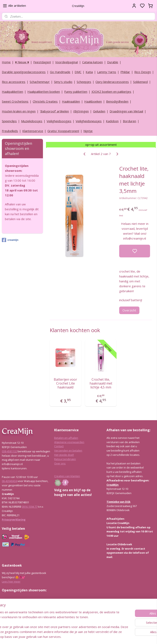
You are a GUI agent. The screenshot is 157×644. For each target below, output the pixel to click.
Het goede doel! (64, 455)
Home (6, 62)
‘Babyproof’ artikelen (54, 111)
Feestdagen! (42, 62)
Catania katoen (93, 62)
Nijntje (88, 131)
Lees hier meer (11, 582)
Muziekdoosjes (32, 121)
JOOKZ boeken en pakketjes (111, 92)
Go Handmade (60, 72)
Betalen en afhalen (66, 438)
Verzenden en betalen (68, 450)
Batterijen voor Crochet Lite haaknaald (66, 384)
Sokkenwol (140, 82)
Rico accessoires (14, 82)
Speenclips (9, 121)
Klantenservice (33, 131)
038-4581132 (9, 451)
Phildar (125, 72)
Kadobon (112, 121)
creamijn (10, 240)
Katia (89, 72)
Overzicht (130, 310)
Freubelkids (10, 131)
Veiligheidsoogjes (59, 121)
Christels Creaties (45, 101)
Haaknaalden (71, 101)
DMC (78, 72)
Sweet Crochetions (15, 101)
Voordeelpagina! (67, 62)
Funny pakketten (76, 92)
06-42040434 (9, 481)
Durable (113, 62)
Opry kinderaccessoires (112, 82)
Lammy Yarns (107, 72)
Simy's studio (63, 82)
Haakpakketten (12, 92)
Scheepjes (84, 82)
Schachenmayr (40, 82)
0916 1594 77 (30, 507)
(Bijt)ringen (81, 111)
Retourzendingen (65, 459)
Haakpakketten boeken (44, 92)
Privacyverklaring (14, 520)
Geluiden (99, 111)
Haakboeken (93, 101)
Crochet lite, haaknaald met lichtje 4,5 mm (101, 384)
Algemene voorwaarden (69, 442)
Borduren (130, 121)
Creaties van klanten (67, 476)
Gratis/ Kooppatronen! (63, 131)
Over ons (60, 463)
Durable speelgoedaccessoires (24, 72)
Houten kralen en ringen (19, 111)
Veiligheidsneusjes (89, 121)
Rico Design (143, 72)
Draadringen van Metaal (126, 111)
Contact (59, 446)
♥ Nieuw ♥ (22, 62)
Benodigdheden (117, 101)
